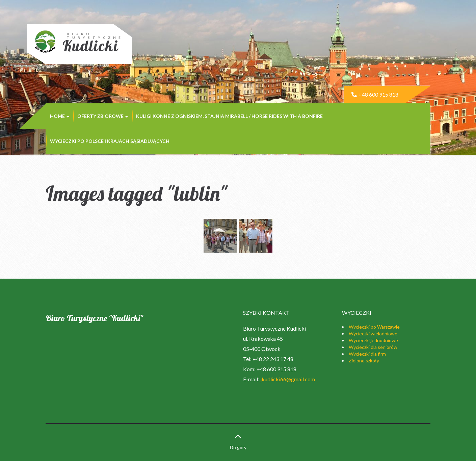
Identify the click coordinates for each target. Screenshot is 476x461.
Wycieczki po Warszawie (374, 327)
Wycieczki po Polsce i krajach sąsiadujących (110, 141)
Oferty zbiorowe (103, 116)
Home (60, 116)
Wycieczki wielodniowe (373, 334)
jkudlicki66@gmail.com (288, 379)
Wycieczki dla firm (367, 354)
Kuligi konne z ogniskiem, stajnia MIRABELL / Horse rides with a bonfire (229, 116)
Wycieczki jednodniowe (373, 340)
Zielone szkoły (364, 361)
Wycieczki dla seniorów (373, 347)
